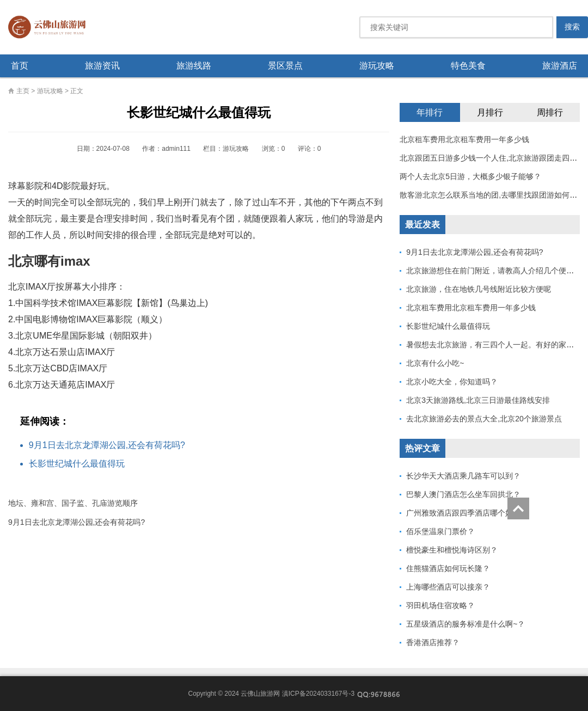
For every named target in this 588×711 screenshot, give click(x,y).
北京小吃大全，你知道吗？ (452, 382)
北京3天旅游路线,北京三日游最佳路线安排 (478, 400)
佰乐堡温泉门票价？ (440, 531)
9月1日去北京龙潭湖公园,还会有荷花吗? (107, 445)
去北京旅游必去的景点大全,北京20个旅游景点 (484, 419)
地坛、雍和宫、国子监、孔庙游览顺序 (73, 503)
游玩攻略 (377, 66)
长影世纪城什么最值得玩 (77, 464)
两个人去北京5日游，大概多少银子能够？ (470, 176)
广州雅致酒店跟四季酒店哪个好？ (463, 513)
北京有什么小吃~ (435, 363)
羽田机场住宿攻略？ (440, 605)
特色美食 (468, 66)
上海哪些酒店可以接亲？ (448, 587)
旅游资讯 (102, 66)
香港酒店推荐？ (433, 642)
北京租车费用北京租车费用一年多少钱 (464, 139)
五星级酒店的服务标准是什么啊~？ (465, 624)
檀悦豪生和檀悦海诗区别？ (452, 550)
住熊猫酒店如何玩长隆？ (448, 568)
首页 (20, 66)
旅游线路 (194, 66)
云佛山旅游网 (51, 27)
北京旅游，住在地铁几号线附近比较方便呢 (479, 289)
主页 (23, 91)
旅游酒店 (560, 66)
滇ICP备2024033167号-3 (318, 694)
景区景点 (285, 66)
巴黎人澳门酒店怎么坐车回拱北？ (463, 494)
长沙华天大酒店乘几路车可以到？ (463, 476)
